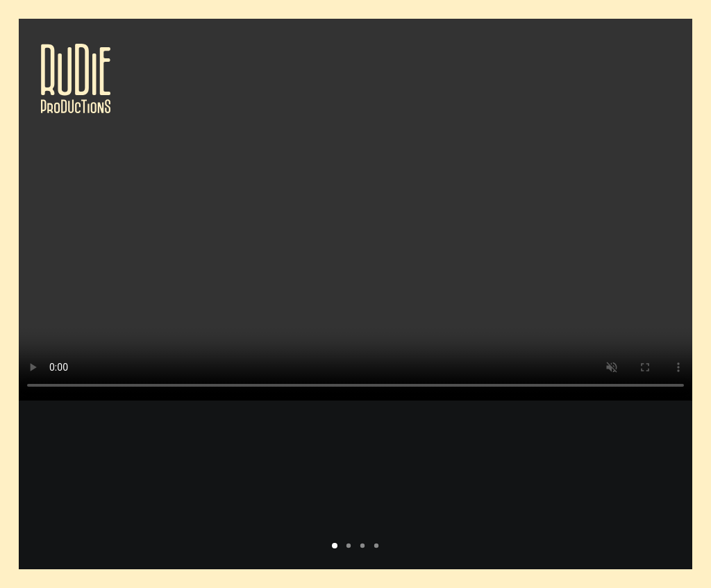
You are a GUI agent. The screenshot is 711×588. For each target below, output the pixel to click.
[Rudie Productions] (76, 78)
